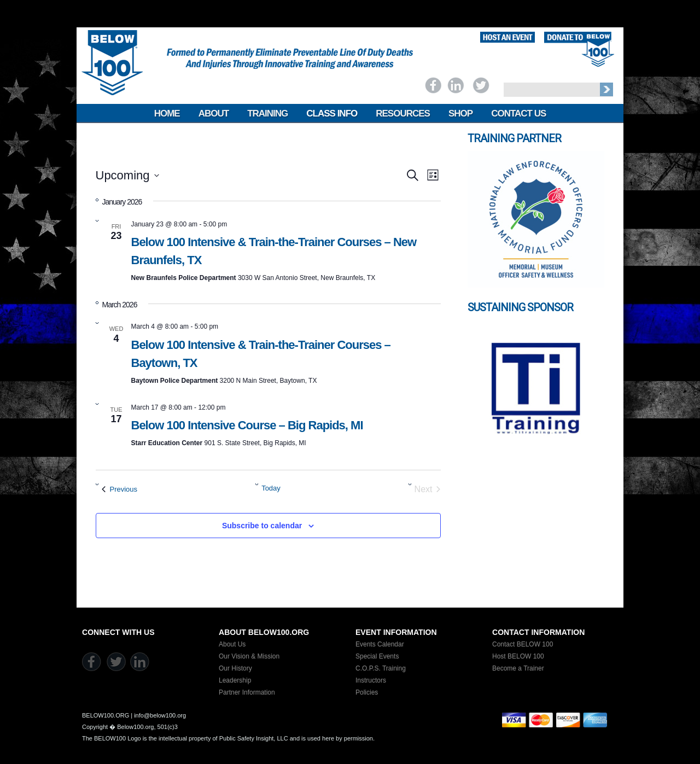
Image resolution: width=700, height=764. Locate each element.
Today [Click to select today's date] (271, 488)
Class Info (332, 113)
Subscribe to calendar (262, 526)
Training (267, 113)
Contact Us (518, 113)
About (214, 113)
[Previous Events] (120, 489)
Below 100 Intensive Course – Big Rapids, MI (247, 425)
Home (167, 113)
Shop (460, 113)
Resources (403, 113)
